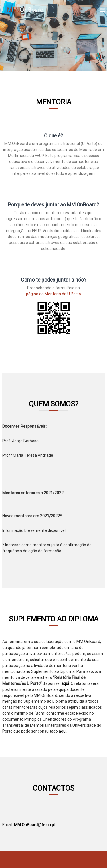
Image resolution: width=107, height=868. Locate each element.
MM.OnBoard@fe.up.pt (35, 825)
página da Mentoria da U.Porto (53, 294)
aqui (65, 683)
